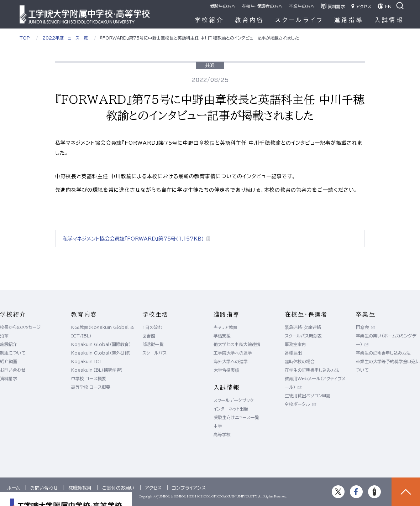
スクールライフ (299, 20)
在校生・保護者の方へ (262, 6)
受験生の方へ (223, 6)
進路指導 (349, 20)
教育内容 (250, 20)
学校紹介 (209, 20)
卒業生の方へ (302, 6)
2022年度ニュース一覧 (65, 38)
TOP (25, 38)
